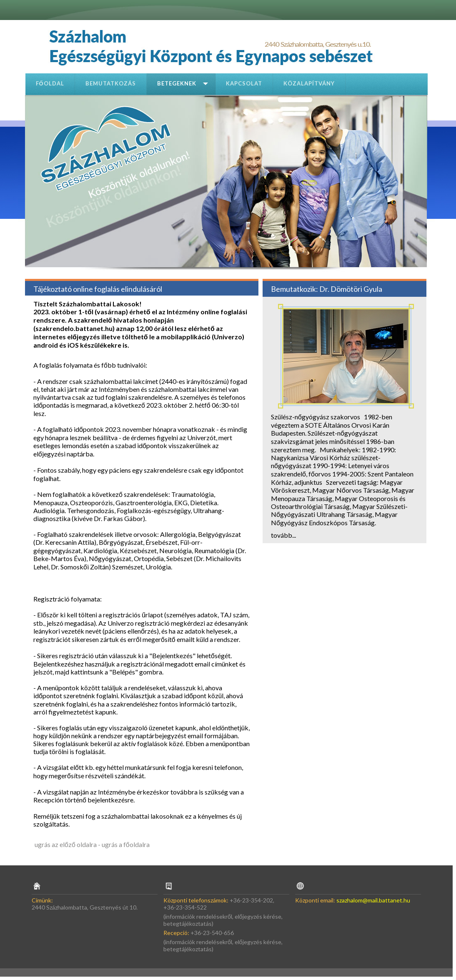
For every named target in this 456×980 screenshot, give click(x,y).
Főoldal (50, 83)
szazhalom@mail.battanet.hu (373, 900)
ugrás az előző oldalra (66, 844)
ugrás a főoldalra (126, 844)
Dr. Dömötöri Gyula (351, 289)
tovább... (283, 535)
